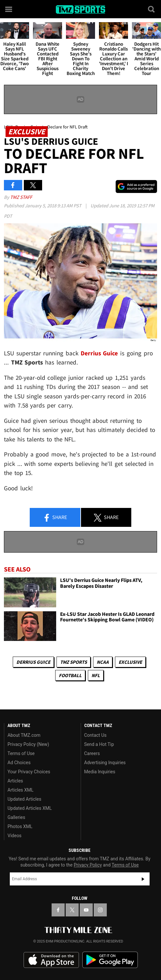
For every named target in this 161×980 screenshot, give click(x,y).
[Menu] (9, 9)
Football (70, 675)
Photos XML (20, 826)
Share (55, 518)
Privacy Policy (88, 865)
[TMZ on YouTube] (86, 910)
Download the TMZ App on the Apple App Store (51, 960)
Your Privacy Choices (29, 772)
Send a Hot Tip (99, 744)
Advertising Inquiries (105, 763)
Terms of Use (21, 753)
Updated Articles (24, 799)
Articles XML (21, 790)
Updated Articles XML (30, 808)
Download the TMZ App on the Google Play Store (110, 960)
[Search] (152, 9)
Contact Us (96, 735)
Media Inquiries (100, 772)
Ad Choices (19, 763)
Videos (15, 836)
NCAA (103, 662)
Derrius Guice (33, 662)
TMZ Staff (21, 197)
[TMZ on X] (72, 910)
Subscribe (143, 879)
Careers (92, 753)
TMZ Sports (73, 662)
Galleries (16, 817)
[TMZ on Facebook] (58, 910)
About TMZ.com (24, 735)
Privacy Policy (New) (28, 744)
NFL (96, 675)
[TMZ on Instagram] (100, 910)
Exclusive (130, 662)
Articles (15, 781)
